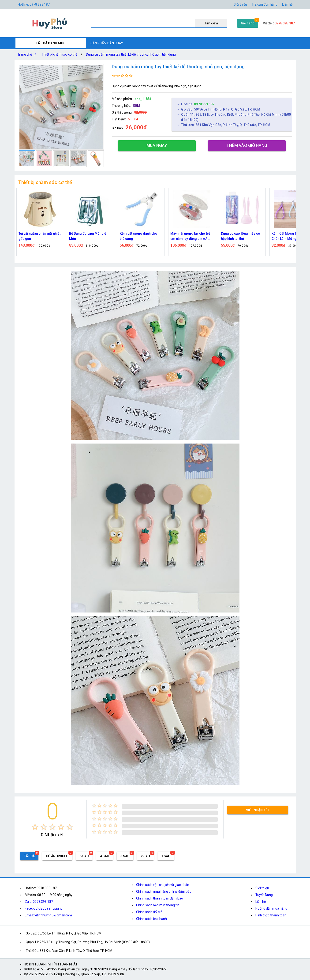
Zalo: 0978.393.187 (39, 902)
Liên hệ (287, 4)
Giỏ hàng (248, 23)
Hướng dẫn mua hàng (271, 908)
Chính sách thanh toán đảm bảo (160, 898)
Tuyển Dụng (264, 895)
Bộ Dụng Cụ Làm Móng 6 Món (88, 236)
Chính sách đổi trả (149, 912)
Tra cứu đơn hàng (265, 4)
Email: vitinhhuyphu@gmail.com (48, 915)
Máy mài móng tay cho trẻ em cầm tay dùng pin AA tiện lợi (190, 236)
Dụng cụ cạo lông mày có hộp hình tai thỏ (241, 236)
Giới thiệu (240, 4)
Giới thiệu (262, 888)
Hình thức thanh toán (271, 915)
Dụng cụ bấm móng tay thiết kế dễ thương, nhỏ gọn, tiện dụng (131, 54)
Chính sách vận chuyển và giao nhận (163, 885)
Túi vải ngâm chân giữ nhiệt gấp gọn (40, 236)
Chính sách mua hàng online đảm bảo (164, 892)
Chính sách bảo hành (151, 919)
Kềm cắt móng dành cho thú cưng (139, 236)
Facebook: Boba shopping (44, 908)
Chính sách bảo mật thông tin (158, 905)
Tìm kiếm (211, 23)
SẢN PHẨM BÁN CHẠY (107, 43)
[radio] (35, 827)
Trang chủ (28, 54)
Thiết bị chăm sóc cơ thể (59, 54)
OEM (136, 106)
